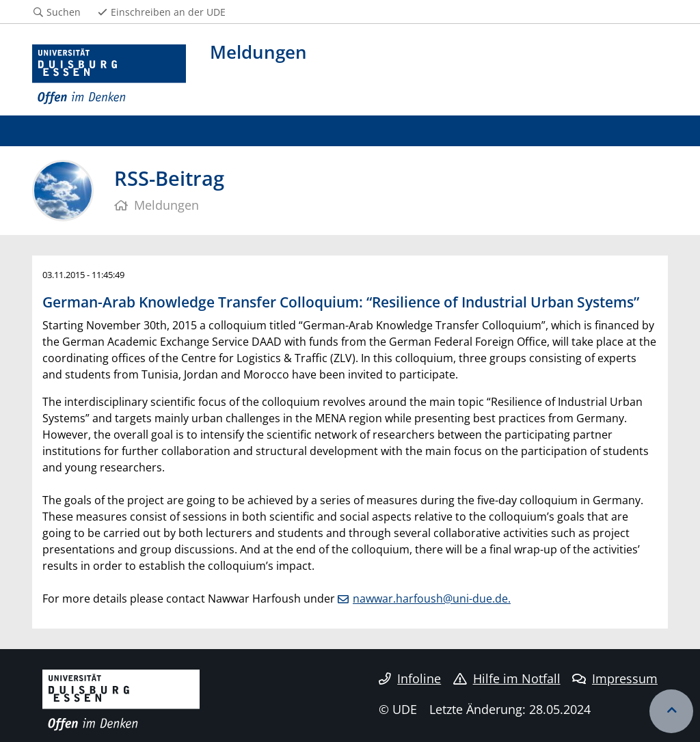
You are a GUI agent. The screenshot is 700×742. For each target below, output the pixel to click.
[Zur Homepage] (109, 75)
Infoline (410, 678)
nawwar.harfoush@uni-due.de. (432, 599)
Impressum (615, 678)
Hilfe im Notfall (507, 678)
